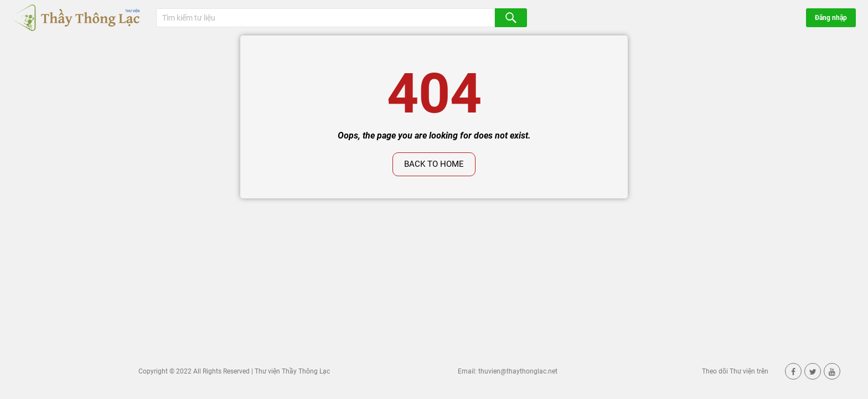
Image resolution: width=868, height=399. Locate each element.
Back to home (434, 164)
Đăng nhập (831, 18)
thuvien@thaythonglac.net (518, 371)
